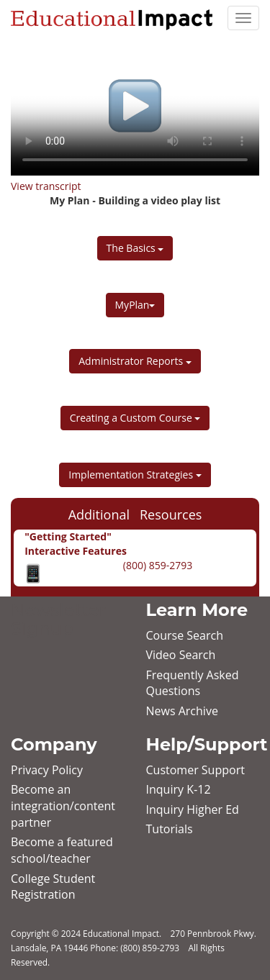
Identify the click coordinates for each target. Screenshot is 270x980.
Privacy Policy (47, 770)
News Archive (182, 711)
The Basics (135, 248)
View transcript (46, 186)
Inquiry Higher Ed (193, 809)
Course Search (185, 635)
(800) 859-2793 (156, 565)
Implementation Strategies (135, 475)
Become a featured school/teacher (62, 850)
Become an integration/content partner (63, 806)
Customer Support (195, 770)
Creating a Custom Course (135, 418)
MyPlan (135, 305)
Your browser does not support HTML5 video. (135, 106)
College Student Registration (53, 887)
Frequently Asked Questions (193, 683)
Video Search (181, 655)
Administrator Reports (135, 361)
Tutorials (170, 829)
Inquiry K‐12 (179, 789)
